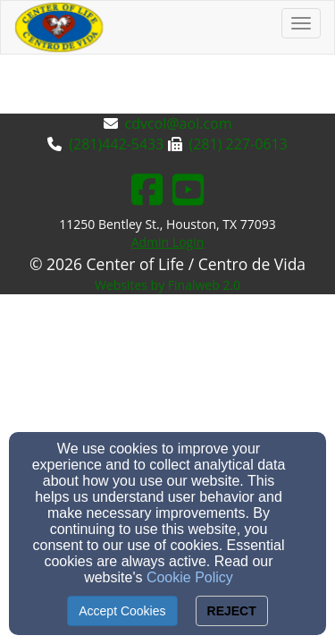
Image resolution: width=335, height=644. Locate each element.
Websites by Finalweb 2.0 (167, 285)
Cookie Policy (190, 577)
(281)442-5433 (116, 144)
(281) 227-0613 (239, 144)
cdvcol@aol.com (179, 123)
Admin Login (168, 242)
